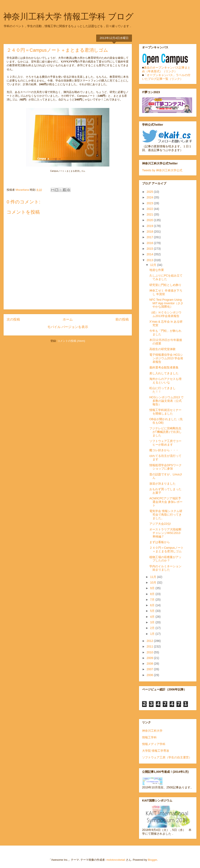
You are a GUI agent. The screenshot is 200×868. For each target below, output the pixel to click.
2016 (150, 243)
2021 (150, 214)
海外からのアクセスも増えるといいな (165, 381)
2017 (150, 237)
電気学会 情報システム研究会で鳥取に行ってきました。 (166, 515)
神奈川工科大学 (152, 731)
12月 (153, 265)
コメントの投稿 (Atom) (71, 341)
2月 (153, 628)
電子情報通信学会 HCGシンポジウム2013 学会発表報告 (166, 358)
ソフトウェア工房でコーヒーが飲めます (165, 443)
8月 (153, 594)
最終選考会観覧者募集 (164, 367)
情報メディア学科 (154, 744)
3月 (153, 622)
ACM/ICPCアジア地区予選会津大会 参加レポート (166, 502)
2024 (150, 197)
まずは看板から (160, 542)
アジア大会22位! (160, 524)
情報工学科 (149, 737)
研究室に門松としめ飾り (165, 285)
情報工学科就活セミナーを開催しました (165, 412)
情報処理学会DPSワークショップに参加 (166, 467)
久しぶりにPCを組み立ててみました (166, 277)
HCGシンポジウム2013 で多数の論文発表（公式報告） (166, 401)
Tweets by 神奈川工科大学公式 (162, 170)
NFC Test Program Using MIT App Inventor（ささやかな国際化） (166, 303)
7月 (153, 600)
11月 (153, 577)
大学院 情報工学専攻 (156, 751)
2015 (150, 249)
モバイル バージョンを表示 (68, 327)
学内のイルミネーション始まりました (165, 568)
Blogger (152, 860)
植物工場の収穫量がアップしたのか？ (165, 559)
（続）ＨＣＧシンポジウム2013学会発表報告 (165, 314)
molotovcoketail (116, 860)
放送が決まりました (162, 483)
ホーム (68, 319)
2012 (150, 641)
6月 (153, 605)
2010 (150, 652)
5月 (153, 611)
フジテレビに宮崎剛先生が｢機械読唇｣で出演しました (166, 432)
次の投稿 (13, 319)
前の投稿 (122, 319)
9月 (153, 588)
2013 (150, 260)
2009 (150, 658)
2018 (150, 232)
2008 (150, 664)
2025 (150, 192)
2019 (150, 226)
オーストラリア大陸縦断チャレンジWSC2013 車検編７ (166, 533)
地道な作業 (157, 270)
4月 (153, 617)
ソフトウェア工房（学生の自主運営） (167, 757)
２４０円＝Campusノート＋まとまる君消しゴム (166, 549)
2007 (150, 669)
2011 (150, 646)
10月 (153, 582)
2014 (150, 254)
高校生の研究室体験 (162, 349)
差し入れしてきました (164, 373)
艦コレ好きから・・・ (164, 450)
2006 (150, 675)
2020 (150, 220)
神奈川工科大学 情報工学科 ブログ (68, 16)
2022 (150, 209)
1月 (153, 634)
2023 (150, 203)
